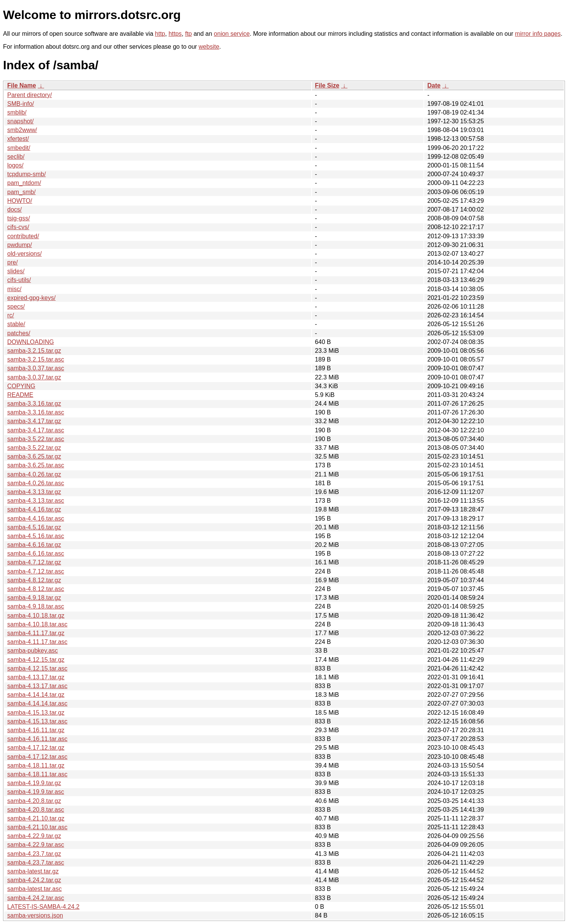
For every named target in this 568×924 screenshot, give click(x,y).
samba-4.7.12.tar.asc (36, 571)
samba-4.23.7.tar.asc (36, 863)
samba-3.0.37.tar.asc (36, 368)
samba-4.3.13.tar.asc (36, 501)
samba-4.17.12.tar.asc (37, 757)
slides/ (16, 271)
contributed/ (23, 236)
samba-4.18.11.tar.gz (36, 765)
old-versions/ (25, 254)
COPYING (21, 386)
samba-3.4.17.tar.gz (34, 421)
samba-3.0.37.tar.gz (34, 377)
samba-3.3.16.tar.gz (34, 404)
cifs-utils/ (19, 280)
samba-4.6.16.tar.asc (36, 554)
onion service (232, 34)
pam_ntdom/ (24, 183)
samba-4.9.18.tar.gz (34, 598)
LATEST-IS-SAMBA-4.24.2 (43, 907)
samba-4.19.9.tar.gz (34, 783)
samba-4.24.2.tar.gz (34, 880)
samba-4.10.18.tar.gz (36, 616)
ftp (188, 34)
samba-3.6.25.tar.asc (36, 465)
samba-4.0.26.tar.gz (34, 474)
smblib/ (17, 112)
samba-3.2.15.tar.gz (34, 351)
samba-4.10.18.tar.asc (37, 624)
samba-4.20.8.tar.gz (34, 801)
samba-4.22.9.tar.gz (34, 836)
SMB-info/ (21, 104)
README (20, 395)
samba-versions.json (35, 915)
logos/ (15, 165)
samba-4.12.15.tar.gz (36, 660)
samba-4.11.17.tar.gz (36, 633)
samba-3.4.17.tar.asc (36, 430)
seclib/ (16, 157)
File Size (327, 85)
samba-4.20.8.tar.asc (36, 810)
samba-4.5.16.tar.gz (34, 527)
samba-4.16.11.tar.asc (37, 739)
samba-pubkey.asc (33, 651)
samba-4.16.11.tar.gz (36, 730)
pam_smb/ (21, 192)
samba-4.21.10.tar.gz (36, 818)
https (175, 34)
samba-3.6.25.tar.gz (34, 456)
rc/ (11, 315)
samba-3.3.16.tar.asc (36, 412)
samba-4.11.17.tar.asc (37, 642)
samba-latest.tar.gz (33, 871)
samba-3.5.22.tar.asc (36, 439)
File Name (22, 85)
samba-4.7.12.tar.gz (34, 562)
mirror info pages (538, 34)
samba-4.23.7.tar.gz (34, 854)
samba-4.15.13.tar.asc (37, 721)
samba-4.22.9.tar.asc (36, 845)
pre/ (13, 262)
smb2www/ (22, 130)
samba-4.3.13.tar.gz (34, 492)
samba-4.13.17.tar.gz (36, 677)
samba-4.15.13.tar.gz (36, 713)
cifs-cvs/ (18, 227)
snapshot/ (20, 121)
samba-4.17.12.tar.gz (36, 748)
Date (434, 85)
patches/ (19, 333)
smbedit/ (19, 148)
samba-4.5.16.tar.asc (36, 536)
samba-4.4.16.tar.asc (36, 519)
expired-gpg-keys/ (31, 298)
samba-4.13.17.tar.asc (37, 686)
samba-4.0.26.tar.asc (36, 483)
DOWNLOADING (31, 342)
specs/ (16, 307)
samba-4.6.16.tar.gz (34, 545)
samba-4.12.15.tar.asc (37, 668)
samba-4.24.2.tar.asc (36, 898)
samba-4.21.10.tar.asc (37, 827)
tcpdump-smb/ (26, 174)
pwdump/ (20, 245)
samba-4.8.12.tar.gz (34, 580)
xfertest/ (18, 139)
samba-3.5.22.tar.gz (34, 448)
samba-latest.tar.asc (34, 889)
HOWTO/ (20, 201)
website (209, 47)
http (160, 34)
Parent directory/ (29, 95)
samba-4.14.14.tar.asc (37, 703)
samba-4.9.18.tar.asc (36, 606)
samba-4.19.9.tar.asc (36, 792)
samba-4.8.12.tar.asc (36, 589)
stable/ (16, 324)
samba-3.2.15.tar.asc (36, 359)
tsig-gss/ (19, 218)
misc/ (14, 289)
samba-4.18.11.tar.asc (37, 774)
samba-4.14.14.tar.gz (36, 695)
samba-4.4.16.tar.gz (34, 509)
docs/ (14, 209)
